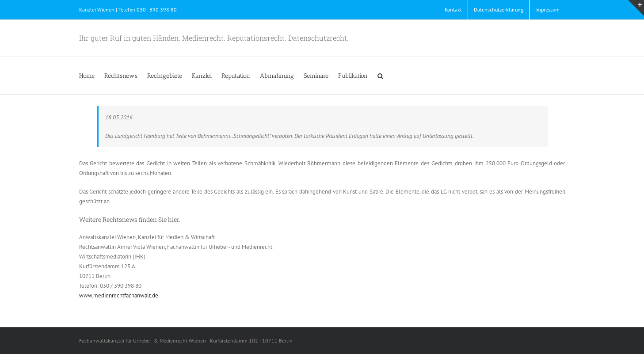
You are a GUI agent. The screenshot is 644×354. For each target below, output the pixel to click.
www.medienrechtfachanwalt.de (119, 295)
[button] (380, 76)
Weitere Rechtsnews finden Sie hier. (130, 219)
